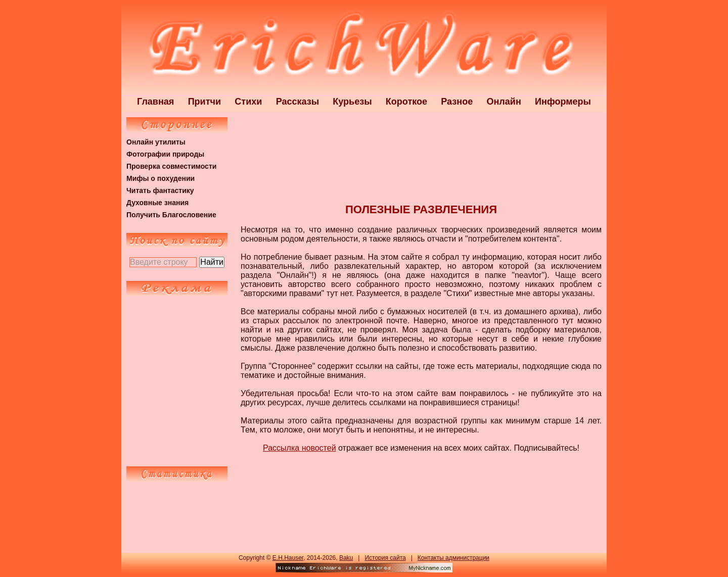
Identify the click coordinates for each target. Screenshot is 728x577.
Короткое (406, 102)
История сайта (385, 558)
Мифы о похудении (161, 178)
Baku (346, 558)
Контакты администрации (453, 558)
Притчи (204, 102)
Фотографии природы (165, 154)
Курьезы (352, 102)
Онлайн (504, 102)
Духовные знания (157, 203)
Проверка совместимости (171, 166)
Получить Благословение (171, 215)
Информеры (563, 102)
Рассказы (298, 102)
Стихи (248, 102)
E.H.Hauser (288, 558)
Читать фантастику (160, 190)
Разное (457, 102)
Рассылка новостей (300, 448)
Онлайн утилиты (156, 142)
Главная (155, 102)
